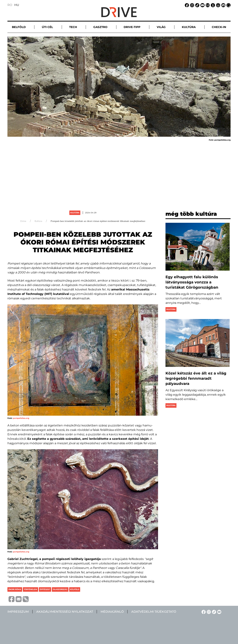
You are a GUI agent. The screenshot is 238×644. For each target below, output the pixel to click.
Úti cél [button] (47, 27)
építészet (45, 589)
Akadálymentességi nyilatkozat (65, 612)
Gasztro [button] (100, 27)
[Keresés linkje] (228, 5)
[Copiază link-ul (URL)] (25, 599)
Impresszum (18, 612)
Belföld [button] (19, 27)
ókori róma (15, 589)
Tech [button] (73, 27)
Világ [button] (161, 27)
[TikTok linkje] (197, 5)
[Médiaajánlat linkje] (223, 5)
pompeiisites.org (21, 418)
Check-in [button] (219, 27)
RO (10, 5)
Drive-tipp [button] (132, 27)
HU (17, 5)
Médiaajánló (112, 612)
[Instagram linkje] (192, 5)
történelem (30, 589)
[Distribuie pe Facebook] (11, 599)
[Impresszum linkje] (212, 5)
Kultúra (75, 213)
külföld (75, 589)
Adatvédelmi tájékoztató (154, 612)
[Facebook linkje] (186, 5)
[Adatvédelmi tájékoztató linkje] (218, 5)
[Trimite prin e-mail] (18, 599)
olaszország (60, 589)
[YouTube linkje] (202, 5)
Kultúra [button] (189, 27)
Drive (23, 221)
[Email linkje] (207, 5)
